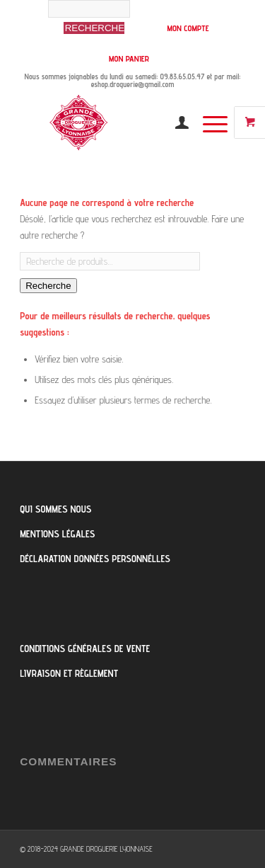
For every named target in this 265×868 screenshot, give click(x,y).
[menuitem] (99, 24)
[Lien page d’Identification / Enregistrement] (175, 122)
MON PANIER (129, 58)
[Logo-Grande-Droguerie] (110, 122)
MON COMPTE (188, 28)
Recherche (48, 286)
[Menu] (208, 122)
